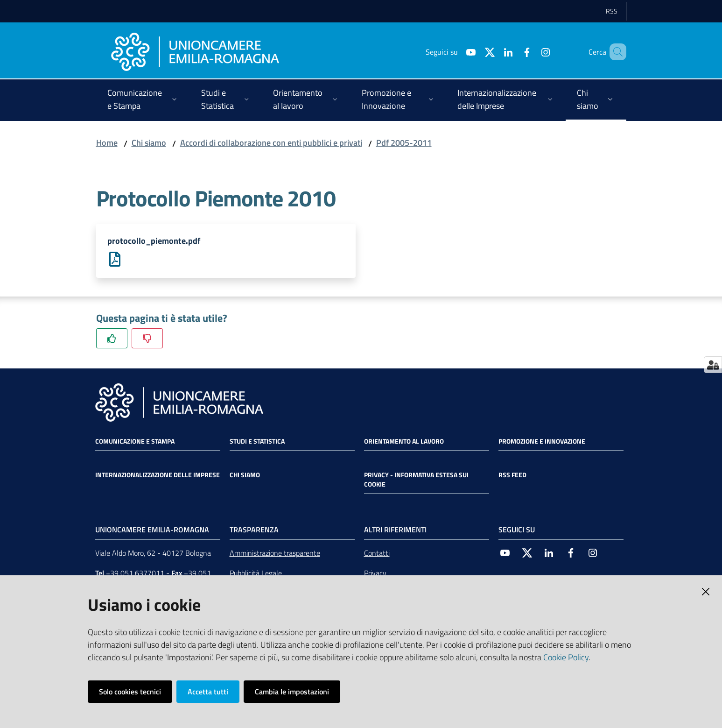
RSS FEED (512, 475)
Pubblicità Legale (256, 573)
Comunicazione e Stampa (135, 442)
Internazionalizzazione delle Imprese (158, 475)
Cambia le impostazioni (292, 692)
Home (107, 143)
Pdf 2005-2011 (404, 143)
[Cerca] (615, 52)
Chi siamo (149, 143)
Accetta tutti (208, 692)
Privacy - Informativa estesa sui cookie (416, 480)
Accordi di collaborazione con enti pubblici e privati (271, 143)
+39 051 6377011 (135, 573)
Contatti (377, 553)
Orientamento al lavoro (404, 442)
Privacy (375, 573)
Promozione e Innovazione (542, 442)
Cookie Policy (566, 657)
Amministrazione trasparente (275, 553)
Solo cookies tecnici (130, 692)
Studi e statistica (257, 442)
